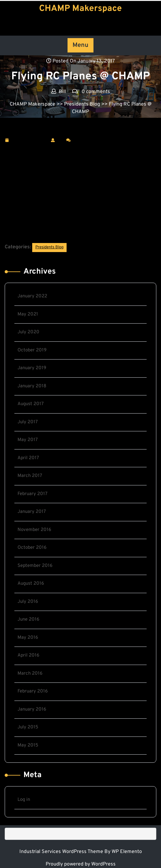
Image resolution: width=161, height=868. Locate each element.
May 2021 (28, 314)
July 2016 (28, 602)
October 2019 (32, 350)
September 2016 (35, 566)
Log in (24, 800)
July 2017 (28, 422)
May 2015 (28, 745)
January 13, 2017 (30, 140)
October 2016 (32, 548)
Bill (60, 140)
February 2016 (33, 691)
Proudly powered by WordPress (81, 864)
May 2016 (28, 638)
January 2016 (32, 709)
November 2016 (34, 530)
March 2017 (30, 476)
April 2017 (28, 458)
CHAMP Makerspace (80, 9)
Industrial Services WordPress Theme (62, 852)
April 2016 (28, 655)
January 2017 (32, 512)
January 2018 (32, 386)
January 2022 (32, 296)
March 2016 (30, 674)
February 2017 (33, 494)
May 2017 (28, 440)
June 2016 (28, 620)
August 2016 (31, 584)
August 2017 (31, 404)
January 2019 (32, 368)
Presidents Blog (82, 104)
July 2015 (28, 727)
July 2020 (28, 332)
